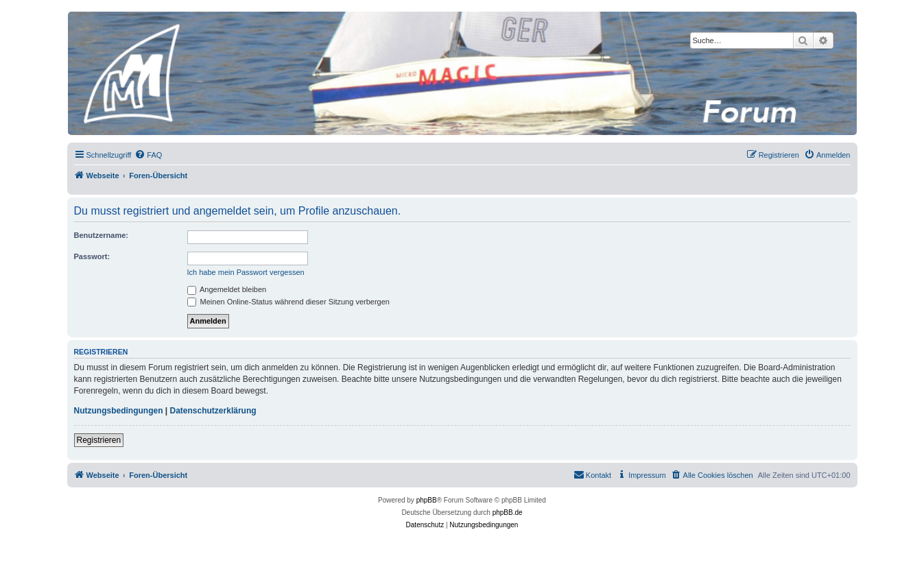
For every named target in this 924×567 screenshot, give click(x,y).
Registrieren (99, 440)
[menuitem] (148, 155)
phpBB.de (508, 512)
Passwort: (92, 256)
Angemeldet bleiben (227, 289)
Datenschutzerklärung (213, 411)
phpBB (427, 500)
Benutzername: (101, 235)
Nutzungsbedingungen (119, 411)
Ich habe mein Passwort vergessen (246, 272)
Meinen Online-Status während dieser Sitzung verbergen (288, 302)
